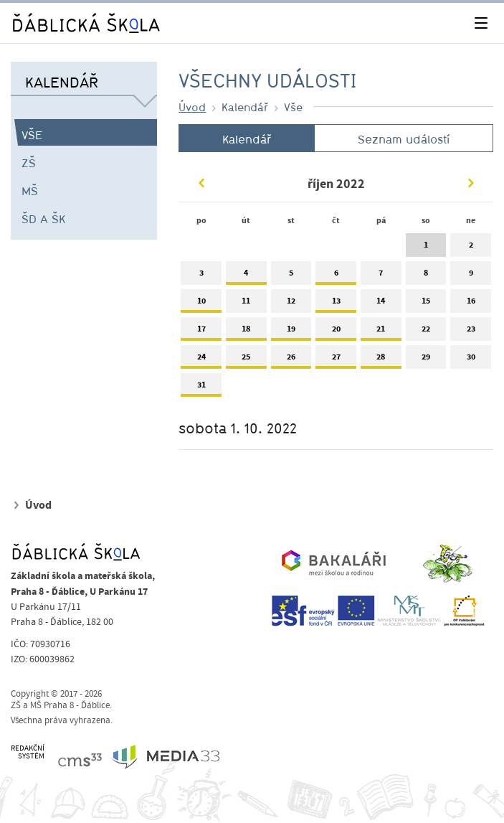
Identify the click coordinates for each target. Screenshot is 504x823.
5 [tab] (291, 276)
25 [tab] (246, 360)
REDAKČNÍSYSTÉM (28, 752)
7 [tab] (381, 276)
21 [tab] (381, 332)
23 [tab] (471, 332)
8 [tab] (426, 276)
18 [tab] (246, 332)
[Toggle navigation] (481, 23)
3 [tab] (201, 276)
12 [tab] (291, 304)
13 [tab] (336, 304)
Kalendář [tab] (247, 139)
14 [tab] (381, 304)
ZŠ (29, 163)
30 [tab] (471, 360)
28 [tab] (381, 360)
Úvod (192, 107)
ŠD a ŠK (43, 219)
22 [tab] (426, 332)
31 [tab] (201, 388)
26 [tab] (291, 360)
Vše (32, 135)
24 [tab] (201, 360)
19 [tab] (291, 332)
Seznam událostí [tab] (404, 139)
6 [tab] (336, 276)
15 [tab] (426, 304)
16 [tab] (471, 304)
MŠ (30, 191)
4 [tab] (246, 276)
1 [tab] (426, 248)
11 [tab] (246, 304)
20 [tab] (336, 332)
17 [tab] (201, 332)
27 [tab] (336, 360)
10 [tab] (201, 304)
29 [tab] (426, 360)
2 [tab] (471, 248)
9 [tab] (471, 276)
